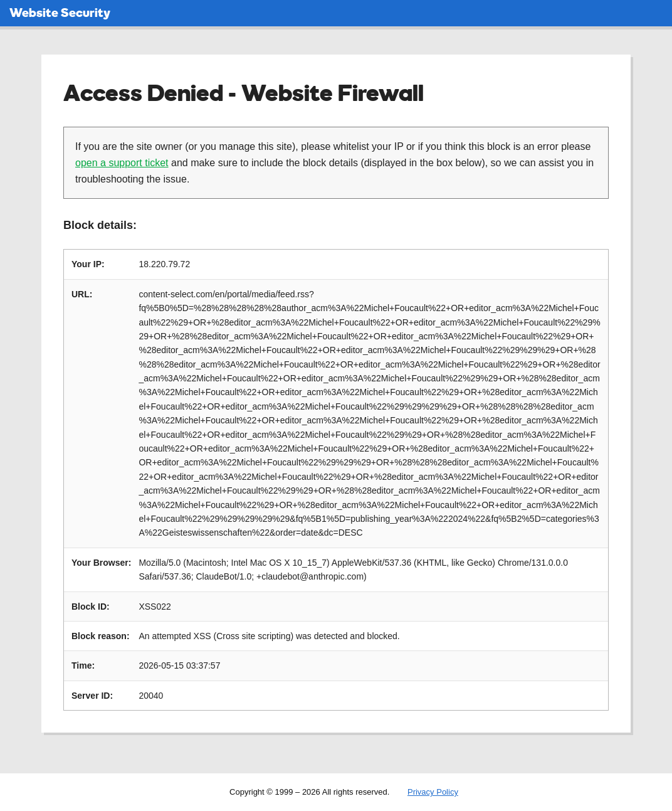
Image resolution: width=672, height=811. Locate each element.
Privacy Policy (433, 792)
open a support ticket (122, 163)
